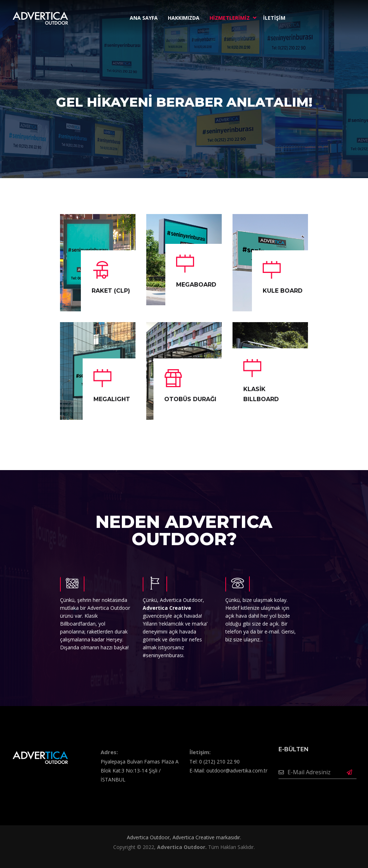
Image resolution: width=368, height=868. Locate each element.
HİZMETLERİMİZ (230, 18)
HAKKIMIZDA (184, 18)
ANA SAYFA (144, 18)
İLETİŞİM (274, 18)
